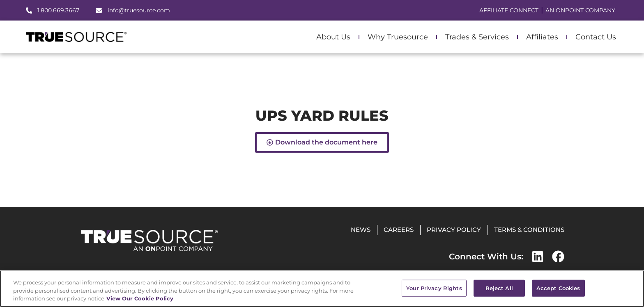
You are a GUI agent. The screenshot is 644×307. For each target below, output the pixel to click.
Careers (399, 230)
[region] (322, 289)
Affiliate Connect (509, 10)
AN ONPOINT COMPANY (580, 10)
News (361, 230)
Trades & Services (477, 37)
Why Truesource (398, 37)
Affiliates (542, 37)
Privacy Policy (454, 230)
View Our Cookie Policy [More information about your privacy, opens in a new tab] (140, 298)
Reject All (499, 288)
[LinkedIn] (538, 257)
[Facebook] (558, 257)
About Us (333, 37)
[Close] (631, 288)
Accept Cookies (558, 288)
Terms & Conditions (529, 230)
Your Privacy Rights (434, 288)
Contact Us (596, 37)
